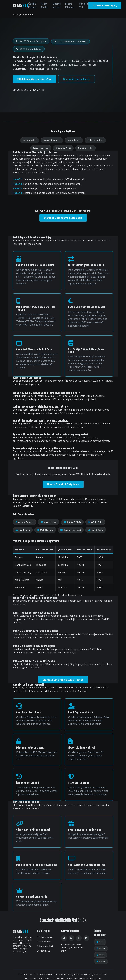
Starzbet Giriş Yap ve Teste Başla (63, 218)
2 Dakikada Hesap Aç (105, 5)
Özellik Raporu (32, 5)
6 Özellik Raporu (52, 140)
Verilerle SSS (84, 5)
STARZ (20, 5)
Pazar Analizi (44, 5)
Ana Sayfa (17, 14)
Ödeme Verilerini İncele (76, 79)
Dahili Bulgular (85, 148)
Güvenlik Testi (63, 148)
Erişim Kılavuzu (70, 5)
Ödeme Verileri (57, 5)
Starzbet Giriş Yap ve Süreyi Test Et (63, 680)
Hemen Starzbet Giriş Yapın (63, 484)
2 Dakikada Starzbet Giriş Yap (34, 79)
